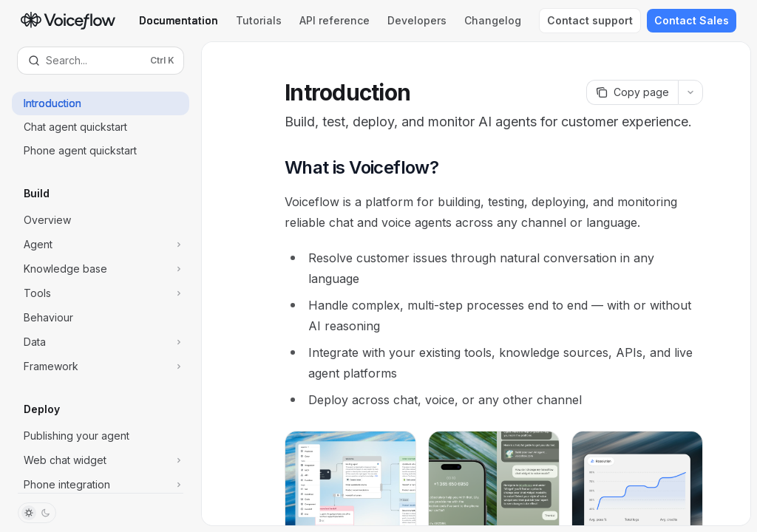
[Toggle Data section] (101, 342)
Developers (417, 20)
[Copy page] (632, 92)
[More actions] (690, 92)
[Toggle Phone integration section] (101, 485)
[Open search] (101, 61)
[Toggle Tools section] (101, 293)
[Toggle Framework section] (101, 366)
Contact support (590, 20)
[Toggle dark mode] (37, 513)
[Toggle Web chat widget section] (101, 460)
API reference (335, 20)
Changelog (493, 20)
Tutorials (259, 20)
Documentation (179, 20)
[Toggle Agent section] (101, 245)
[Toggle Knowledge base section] (101, 269)
